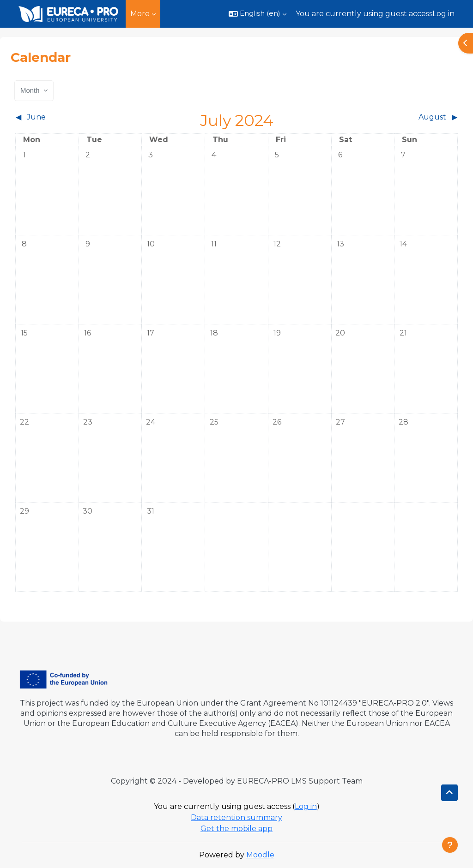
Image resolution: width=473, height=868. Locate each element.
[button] (258, 14)
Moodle (260, 855)
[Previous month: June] (71, 117)
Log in (443, 14)
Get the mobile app (236, 829)
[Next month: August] (403, 117)
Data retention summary (236, 817)
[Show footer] (450, 845)
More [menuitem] (140, 14)
